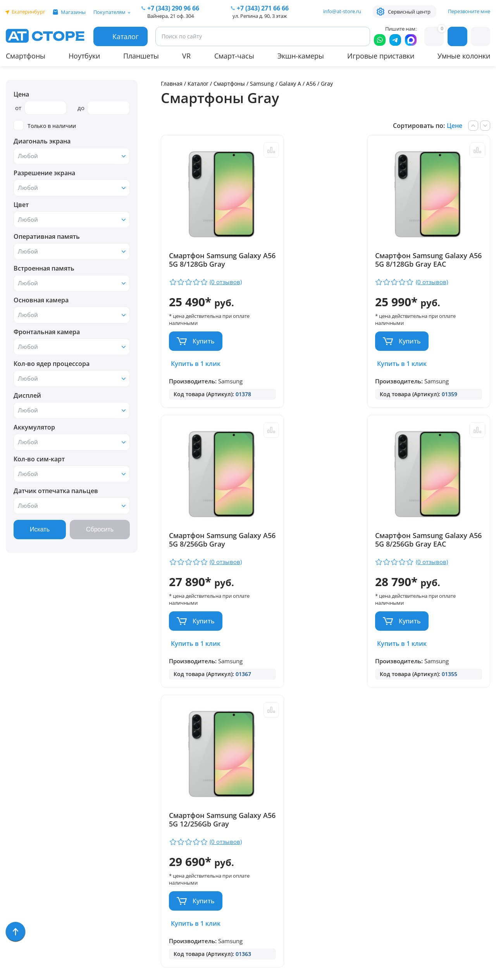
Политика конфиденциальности (215, 886)
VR (186, 56)
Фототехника (27, 923)
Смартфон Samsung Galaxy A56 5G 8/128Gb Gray (208, 264)
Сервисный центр (409, 12)
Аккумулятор (34, 427)
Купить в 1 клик (196, 364)
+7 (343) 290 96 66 (173, 8)
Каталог (198, 84)
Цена (21, 94)
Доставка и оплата (126, 788)
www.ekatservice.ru (406, 844)
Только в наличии (45, 125)
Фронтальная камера (47, 332)
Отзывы (108, 810)
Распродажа (26, 945)
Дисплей (27, 395)
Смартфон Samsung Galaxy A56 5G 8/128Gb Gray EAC (319, 264)
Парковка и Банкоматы (132, 777)
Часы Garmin (26, 889)
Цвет (21, 205)
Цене (455, 126)
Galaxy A (290, 84)
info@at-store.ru (342, 11)
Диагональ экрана (42, 141)
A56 (311, 84)
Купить (204, 341)
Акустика (21, 810)
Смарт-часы (234, 56)
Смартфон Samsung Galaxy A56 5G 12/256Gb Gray (433, 545)
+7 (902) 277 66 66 (216, 827)
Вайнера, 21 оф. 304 (170, 16)
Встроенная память (44, 268)
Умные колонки (464, 56)
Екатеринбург (28, 12)
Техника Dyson (29, 855)
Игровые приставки (381, 56)
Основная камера (41, 300)
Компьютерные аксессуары (49, 912)
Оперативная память (47, 236)
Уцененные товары (36, 934)
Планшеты (141, 56)
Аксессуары (24, 822)
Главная (172, 84)
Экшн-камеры (301, 56)
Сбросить (100, 529)
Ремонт (107, 799)
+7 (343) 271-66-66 (337, 815)
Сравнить (254, 150)
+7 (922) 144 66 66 (336, 827)
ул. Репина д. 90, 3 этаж (260, 16)
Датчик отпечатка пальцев (56, 491)
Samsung (262, 84)
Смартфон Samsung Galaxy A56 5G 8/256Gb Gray (431, 264)
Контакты (111, 822)
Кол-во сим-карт (39, 459)
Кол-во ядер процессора (52, 364)
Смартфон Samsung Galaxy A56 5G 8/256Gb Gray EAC (208, 545)
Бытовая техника (33, 867)
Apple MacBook (29, 844)
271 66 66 (263, 8)
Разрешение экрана (44, 173)
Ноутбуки (84, 56)
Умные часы (25, 788)
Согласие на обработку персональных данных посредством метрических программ (223, 935)
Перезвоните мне (469, 11)
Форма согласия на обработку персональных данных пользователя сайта (222, 907)
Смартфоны (26, 56)
